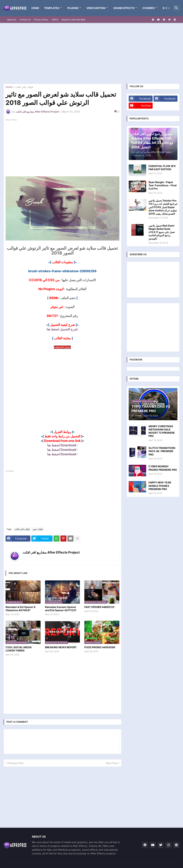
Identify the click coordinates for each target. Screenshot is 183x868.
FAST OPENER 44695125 (99, 607)
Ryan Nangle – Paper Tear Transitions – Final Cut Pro (163, 185)
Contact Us (25, 20)
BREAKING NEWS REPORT (61, 647)
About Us (12, 20)
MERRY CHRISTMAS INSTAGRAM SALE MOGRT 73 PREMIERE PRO (162, 431)
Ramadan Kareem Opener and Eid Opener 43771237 (61, 609)
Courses (149, 8)
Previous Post (15, 763)
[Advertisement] (91, 53)
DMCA (55, 20)
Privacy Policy (41, 20)
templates (52, 8)
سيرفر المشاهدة (62, 347)
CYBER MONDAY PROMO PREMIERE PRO (163, 468)
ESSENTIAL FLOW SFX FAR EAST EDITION (162, 168)
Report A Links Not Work (74, 20)
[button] (168, 8)
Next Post (112, 763)
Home (35, 8)
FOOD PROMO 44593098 (100, 647)
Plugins (73, 8)
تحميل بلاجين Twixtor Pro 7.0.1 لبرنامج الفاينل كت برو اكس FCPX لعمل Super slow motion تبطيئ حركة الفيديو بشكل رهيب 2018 (163, 207)
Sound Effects (124, 8)
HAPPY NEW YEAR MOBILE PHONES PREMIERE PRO (160, 486)
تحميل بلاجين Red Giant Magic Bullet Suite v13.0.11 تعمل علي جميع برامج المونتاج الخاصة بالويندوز (162, 232)
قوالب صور (38, 529)
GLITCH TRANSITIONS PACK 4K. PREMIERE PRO (162, 451)
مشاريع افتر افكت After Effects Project (51, 552)
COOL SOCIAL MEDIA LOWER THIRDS (19, 649)
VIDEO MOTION (96, 8)
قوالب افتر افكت (24, 87)
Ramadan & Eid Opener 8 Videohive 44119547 (20, 609)
